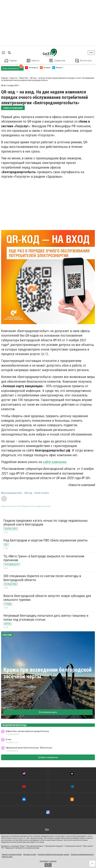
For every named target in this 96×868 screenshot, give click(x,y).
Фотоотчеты (83, 61)
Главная (11, 61)
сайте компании (55, 462)
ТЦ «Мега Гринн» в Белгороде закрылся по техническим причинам (44, 558)
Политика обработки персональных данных (53, 855)
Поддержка (44, 861)
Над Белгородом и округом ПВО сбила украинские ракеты (45, 540)
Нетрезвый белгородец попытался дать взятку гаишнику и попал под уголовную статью (46, 618)
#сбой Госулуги (42, 493)
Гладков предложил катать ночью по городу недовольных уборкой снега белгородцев (46, 523)
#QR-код (28, 493)
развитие (53, 861)
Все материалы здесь (48, 712)
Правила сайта (7, 857)
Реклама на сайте (30, 855)
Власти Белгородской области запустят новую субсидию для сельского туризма (47, 598)
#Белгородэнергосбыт (12, 493)
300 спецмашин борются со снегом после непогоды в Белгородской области (42, 578)
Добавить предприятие (48, 757)
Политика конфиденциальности (82, 855)
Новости (33, 61)
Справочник (57, 61)
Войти (91, 52)
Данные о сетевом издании (12, 855)
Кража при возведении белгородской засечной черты (48, 673)
